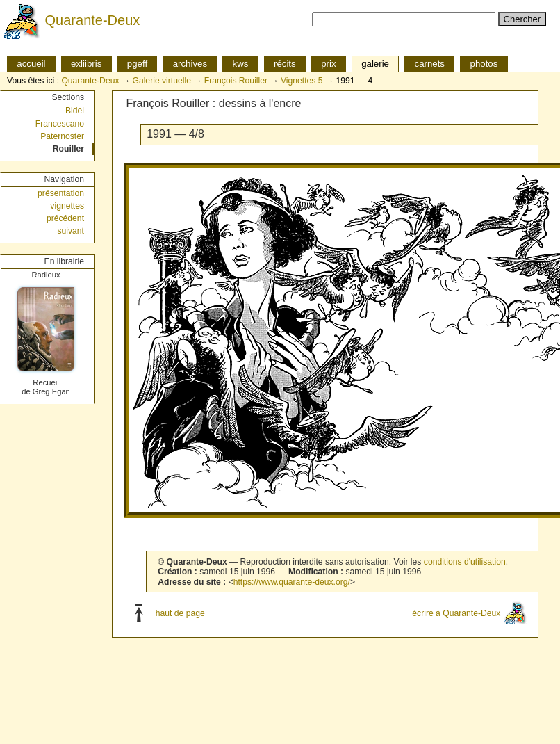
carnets (430, 64)
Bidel (75, 111)
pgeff (137, 64)
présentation (61, 193)
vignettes (67, 206)
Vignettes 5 (302, 81)
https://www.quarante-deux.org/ (292, 582)
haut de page (180, 613)
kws (241, 64)
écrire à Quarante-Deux (456, 613)
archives (190, 64)
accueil (31, 64)
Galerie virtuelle (161, 81)
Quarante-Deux (93, 20)
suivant (71, 231)
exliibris (86, 64)
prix (328, 64)
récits (285, 64)
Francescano (60, 124)
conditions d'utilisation (465, 562)
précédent (65, 218)
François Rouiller (236, 81)
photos (484, 64)
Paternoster (62, 136)
